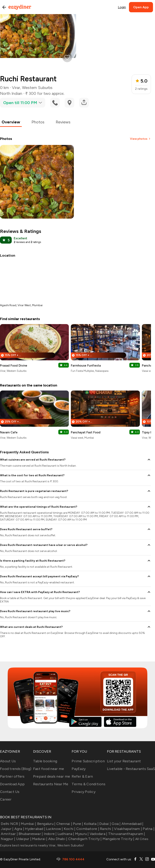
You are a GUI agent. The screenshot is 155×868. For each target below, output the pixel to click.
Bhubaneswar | (30, 834)
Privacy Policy (84, 792)
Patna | (148, 829)
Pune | (78, 824)
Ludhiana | (65, 834)
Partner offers (12, 776)
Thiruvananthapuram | (126, 834)
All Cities (141, 839)
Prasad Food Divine (14, 366)
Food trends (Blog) (16, 769)
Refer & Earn (82, 776)
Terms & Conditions (88, 784)
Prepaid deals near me (52, 776)
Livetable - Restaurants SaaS (131, 769)
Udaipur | (23, 839)
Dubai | (105, 824)
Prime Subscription (88, 761)
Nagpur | (8, 839)
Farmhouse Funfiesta (86, 366)
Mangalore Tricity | (118, 839)
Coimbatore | (87, 829)
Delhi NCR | (10, 824)
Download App (12, 784)
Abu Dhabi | (57, 839)
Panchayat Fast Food (86, 432)
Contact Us (10, 792)
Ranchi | (106, 829)
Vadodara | (98, 834)
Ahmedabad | (132, 824)
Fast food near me (49, 769)
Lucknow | (54, 829)
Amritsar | (9, 834)
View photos (140, 139)
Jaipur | (7, 829)
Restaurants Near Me (51, 784)
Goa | (116, 824)
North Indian (11, 93)
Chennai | (64, 824)
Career (6, 799)
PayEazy (79, 769)
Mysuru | (81, 834)
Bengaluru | (46, 824)
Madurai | (39, 839)
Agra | (19, 829)
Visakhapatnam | (128, 829)
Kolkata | (91, 824)
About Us (8, 761)
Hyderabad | (35, 829)
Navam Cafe (9, 432)
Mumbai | (28, 824)
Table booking (45, 761)
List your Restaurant (124, 761)
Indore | (50, 834)
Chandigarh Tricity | (84, 839)
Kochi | (69, 829)
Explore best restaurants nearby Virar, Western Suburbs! (42, 845)
